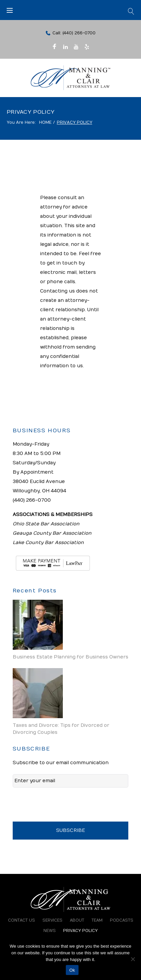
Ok (72, 970)
